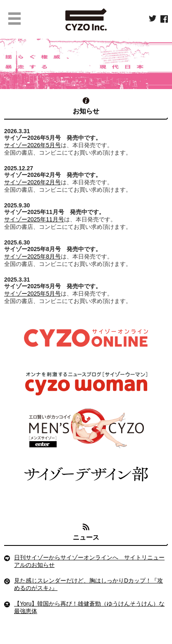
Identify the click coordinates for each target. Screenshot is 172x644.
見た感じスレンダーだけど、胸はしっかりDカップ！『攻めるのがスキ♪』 (88, 584)
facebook (164, 19)
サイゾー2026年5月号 (32, 145)
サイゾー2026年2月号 (32, 182)
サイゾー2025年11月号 (34, 219)
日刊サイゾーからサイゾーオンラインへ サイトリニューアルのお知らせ (89, 561)
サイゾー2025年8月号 (32, 256)
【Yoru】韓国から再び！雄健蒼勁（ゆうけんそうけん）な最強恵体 (89, 607)
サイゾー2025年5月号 (32, 294)
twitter (153, 19)
